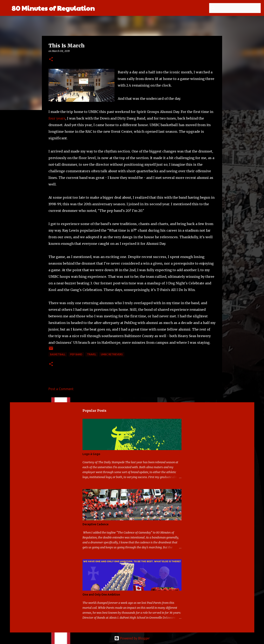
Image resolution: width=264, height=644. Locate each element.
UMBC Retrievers (112, 354)
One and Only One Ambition (101, 595)
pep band (76, 354)
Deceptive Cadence (95, 524)
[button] (51, 59)
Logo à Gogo (91, 454)
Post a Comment (61, 389)
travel (92, 354)
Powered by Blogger (132, 638)
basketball (58, 354)
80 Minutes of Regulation (53, 8)
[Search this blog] (239, 8)
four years (57, 118)
